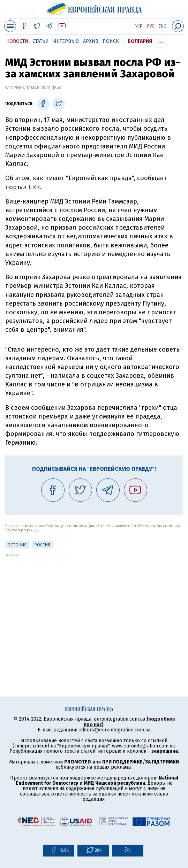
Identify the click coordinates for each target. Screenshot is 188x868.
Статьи (41, 41)
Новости (17, 41)
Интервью (66, 41)
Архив (91, 41)
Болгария (140, 41)
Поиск (111, 41)
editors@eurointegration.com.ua (114, 730)
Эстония (17, 545)
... (161, 40)
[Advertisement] (94, 606)
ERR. (35, 187)
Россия (42, 545)
